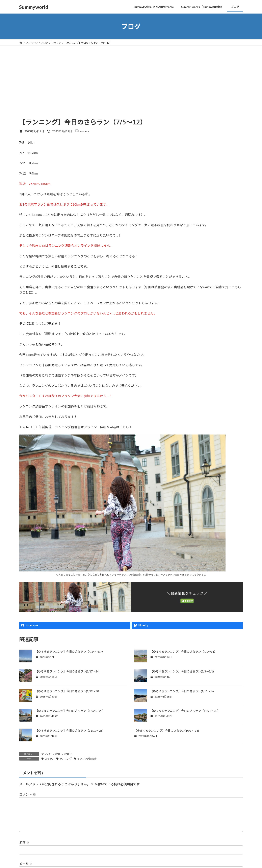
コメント (28, 795)
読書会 (68, 754)
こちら (124, 427)
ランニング (66, 759)
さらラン (50, 759)
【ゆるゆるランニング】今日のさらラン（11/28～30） (185, 711)
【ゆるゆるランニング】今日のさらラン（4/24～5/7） (70, 652)
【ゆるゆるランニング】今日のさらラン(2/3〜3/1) (182, 671)
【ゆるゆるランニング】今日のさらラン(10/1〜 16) (166, 731)
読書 (58, 754)
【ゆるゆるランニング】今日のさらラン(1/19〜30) (68, 691)
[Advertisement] (131, 87)
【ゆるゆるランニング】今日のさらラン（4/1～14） (184, 652)
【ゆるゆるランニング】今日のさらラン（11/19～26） (70, 731)
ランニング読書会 (87, 759)
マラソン (46, 754)
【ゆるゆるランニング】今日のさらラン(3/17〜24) (67, 671)
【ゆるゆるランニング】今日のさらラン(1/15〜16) (183, 691)
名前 (24, 849)
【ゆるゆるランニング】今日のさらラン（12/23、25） (70, 711)
